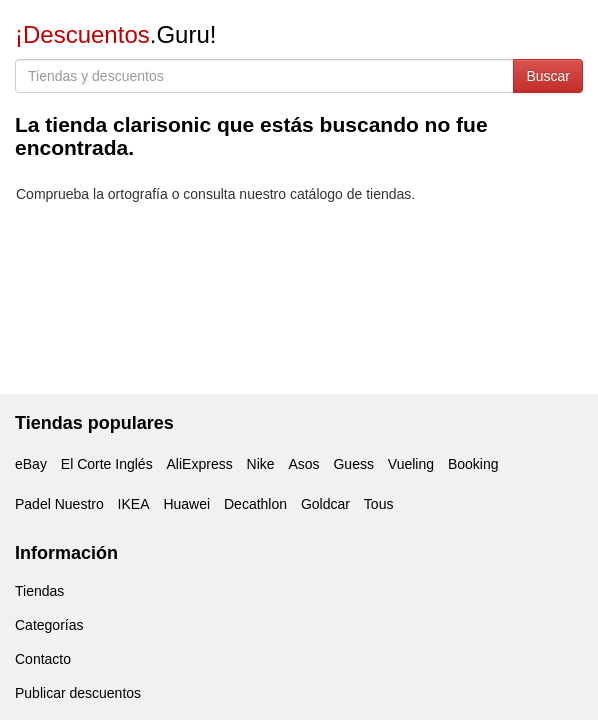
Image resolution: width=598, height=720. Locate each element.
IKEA (134, 504)
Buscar (548, 76)
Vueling (411, 464)
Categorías (49, 625)
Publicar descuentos (78, 693)
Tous (379, 504)
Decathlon (255, 504)
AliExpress (200, 464)
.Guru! (115, 34)
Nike (261, 464)
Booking (473, 464)
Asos (303, 464)
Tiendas (39, 591)
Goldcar (325, 504)
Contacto (43, 659)
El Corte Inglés (107, 464)
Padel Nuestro (59, 504)
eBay (31, 464)
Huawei (186, 504)
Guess (353, 464)
